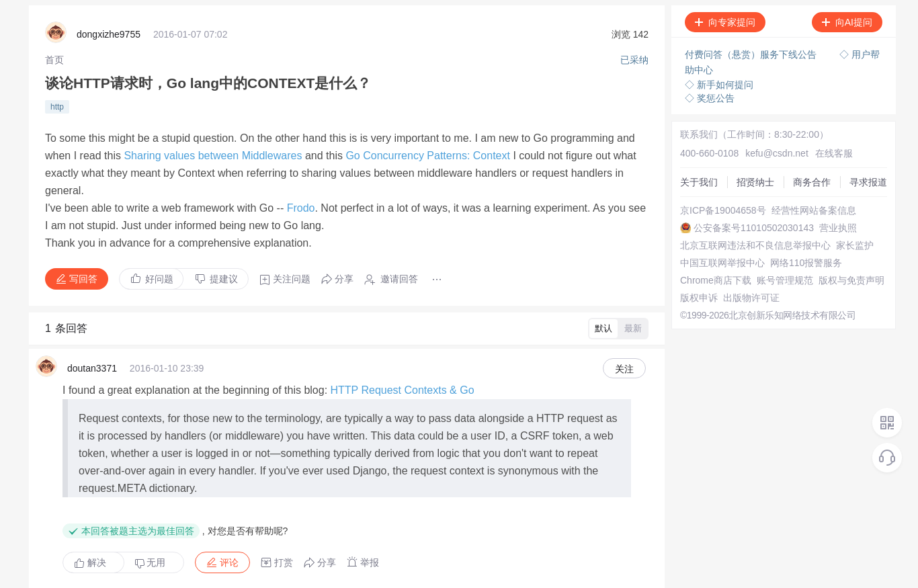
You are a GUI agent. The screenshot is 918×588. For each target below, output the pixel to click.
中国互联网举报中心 (709, 267)
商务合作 (685, 171)
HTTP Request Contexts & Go (403, 340)
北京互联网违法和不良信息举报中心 (742, 243)
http (57, 100)
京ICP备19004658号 (710, 195)
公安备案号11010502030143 (727, 219)
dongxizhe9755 (109, 34)
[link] (54, 57)
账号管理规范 (695, 304)
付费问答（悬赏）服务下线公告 (747, 54)
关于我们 (685, 146)
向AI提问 (842, 22)
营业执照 (685, 231)
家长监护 (685, 255)
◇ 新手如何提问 (714, 81)
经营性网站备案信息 (709, 207)
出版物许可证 (695, 340)
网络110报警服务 (703, 280)
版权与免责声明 (700, 316)
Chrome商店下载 (702, 292)
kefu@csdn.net (757, 134)
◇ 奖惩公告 (705, 94)
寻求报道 (685, 183)
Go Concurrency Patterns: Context (428, 141)
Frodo (301, 177)
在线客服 (807, 134)
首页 (54, 57)
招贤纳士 (685, 159)
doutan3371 (92, 323)
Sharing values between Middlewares (213, 141)
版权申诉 (685, 328)
